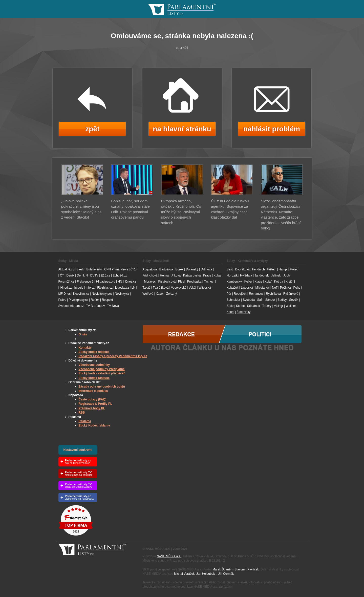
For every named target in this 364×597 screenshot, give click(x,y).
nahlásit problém (272, 129)
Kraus (207, 275)
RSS (82, 413)
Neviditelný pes (102, 294)
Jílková (176, 275)
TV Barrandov (95, 306)
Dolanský (192, 269)
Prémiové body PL (92, 408)
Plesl (181, 282)
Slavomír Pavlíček (247, 569)
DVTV (94, 275)
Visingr (279, 306)
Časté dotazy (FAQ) (93, 399)
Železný (172, 294)
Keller (248, 282)
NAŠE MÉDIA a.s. (169, 556)
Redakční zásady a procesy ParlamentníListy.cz (113, 356)
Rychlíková (273, 294)
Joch (286, 275)
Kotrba (279, 282)
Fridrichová (150, 275)
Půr (229, 294)
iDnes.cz (130, 282)
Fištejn (272, 269)
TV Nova (113, 306)
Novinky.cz (122, 294)
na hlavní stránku (182, 129)
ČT (62, 275)
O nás (83, 334)
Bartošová (166, 269)
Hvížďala (246, 275)
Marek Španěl (222, 569)
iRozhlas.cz (105, 288)
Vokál (192, 288)
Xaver (160, 294)
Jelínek (276, 275)
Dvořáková (242, 269)
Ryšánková (291, 294)
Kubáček (233, 288)
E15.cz (106, 275)
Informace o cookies (93, 391)
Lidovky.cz (122, 288)
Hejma (164, 275)
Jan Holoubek (206, 574)
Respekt (107, 300)
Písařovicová (167, 282)
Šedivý (282, 300)
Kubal (217, 275)
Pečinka (285, 288)
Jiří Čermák (226, 574)
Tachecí (209, 282)
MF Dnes (65, 294)
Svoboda (249, 300)
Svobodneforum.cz (71, 306)
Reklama (85, 421)
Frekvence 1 (86, 282)
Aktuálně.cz (66, 269)
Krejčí (290, 282)
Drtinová (207, 269)
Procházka (194, 282)
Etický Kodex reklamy (94, 425)
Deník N (82, 275)
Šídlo (230, 306)
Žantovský (244, 312)
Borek (179, 269)
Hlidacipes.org (105, 282)
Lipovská (247, 288)
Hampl (283, 269)
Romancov (256, 294)
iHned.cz (66, 288)
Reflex (95, 300)
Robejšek (240, 294)
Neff (275, 288)
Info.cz (90, 288)
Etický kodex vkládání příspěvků (102, 373)
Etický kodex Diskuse (94, 378)
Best (230, 269)
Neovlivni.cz (81, 294)
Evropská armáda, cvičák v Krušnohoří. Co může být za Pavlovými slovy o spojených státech (181, 212)
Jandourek (262, 275)
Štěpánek (254, 306)
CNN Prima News (116, 269)
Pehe (297, 288)
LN (133, 288)
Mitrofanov (262, 288)
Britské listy (94, 269)
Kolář (268, 282)
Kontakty (85, 348)
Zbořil (230, 312)
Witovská (205, 288)
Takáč (146, 288)
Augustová (150, 269)
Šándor (270, 300)
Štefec (240, 306)
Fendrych (259, 269)
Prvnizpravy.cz (79, 300)
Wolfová (148, 294)
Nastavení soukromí (78, 450)
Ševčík (294, 300)
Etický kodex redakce (94, 352)
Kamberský (234, 282)
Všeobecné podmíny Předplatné (102, 369)
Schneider (233, 300)
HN (120, 282)
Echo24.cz (120, 275)
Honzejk (232, 275)
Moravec (150, 282)
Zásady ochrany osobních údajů (102, 387)
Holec (294, 269)
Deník (70, 275)
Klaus (258, 282)
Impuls (79, 288)
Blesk (80, 269)
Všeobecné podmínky (94, 365)
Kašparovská (192, 275)
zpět (92, 129)
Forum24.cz (66, 282)
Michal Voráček (184, 574)
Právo (62, 300)
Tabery (267, 306)
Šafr (260, 300)
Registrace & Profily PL (95, 404)
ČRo (134, 269)
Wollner (291, 306)
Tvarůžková (161, 288)
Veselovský (179, 288)
